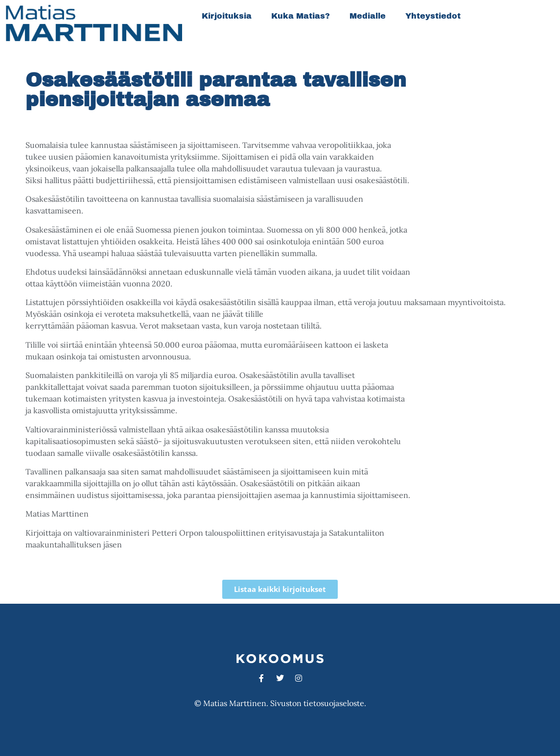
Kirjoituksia (227, 16)
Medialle (368, 16)
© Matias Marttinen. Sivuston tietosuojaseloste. (280, 703)
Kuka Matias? (301, 16)
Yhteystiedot (433, 16)
